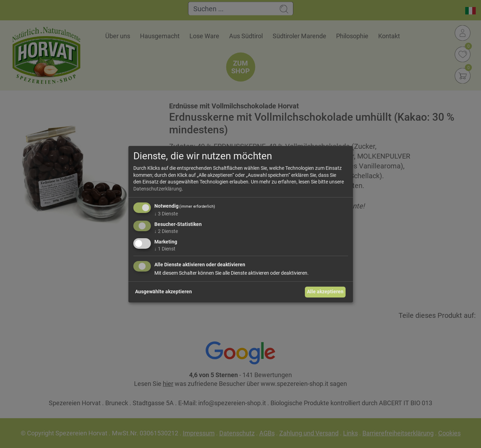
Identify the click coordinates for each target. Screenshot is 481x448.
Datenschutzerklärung (158, 189)
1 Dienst (165, 249)
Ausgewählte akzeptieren (163, 292)
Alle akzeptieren (325, 292)
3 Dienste (166, 214)
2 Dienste (166, 231)
